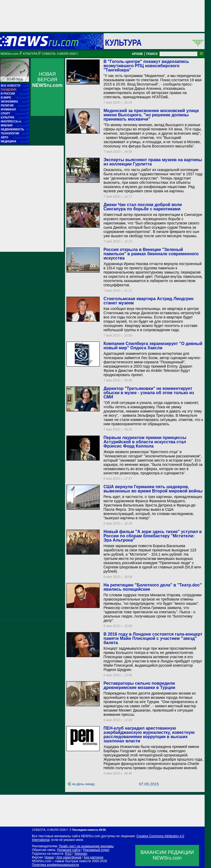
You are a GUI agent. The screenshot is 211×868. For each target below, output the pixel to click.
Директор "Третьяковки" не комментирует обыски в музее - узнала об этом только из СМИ (149, 393)
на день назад (83, 784)
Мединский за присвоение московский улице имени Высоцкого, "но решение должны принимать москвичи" (151, 115)
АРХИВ (137, 54)
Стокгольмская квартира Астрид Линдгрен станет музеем (148, 301)
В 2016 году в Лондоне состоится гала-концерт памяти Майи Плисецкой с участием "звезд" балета (153, 638)
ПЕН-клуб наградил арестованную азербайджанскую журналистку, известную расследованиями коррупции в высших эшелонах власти (149, 735)
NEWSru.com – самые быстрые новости (61, 861)
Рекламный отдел (96, 850)
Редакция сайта (69, 850)
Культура (123, 42)
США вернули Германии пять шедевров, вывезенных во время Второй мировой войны (153, 489)
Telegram (81, 854)
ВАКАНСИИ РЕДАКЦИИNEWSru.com (167, 855)
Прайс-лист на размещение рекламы (86, 846)
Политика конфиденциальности (55, 865)
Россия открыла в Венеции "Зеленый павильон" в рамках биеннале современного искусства (151, 254)
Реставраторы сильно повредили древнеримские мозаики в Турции (139, 685)
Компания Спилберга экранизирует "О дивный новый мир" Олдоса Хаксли (153, 346)
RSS (68, 854)
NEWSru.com (9, 54)
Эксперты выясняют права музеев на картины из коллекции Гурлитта (153, 162)
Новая (49, 857)
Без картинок (94, 857)
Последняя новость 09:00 (89, 830)
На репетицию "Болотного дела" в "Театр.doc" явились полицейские (153, 587)
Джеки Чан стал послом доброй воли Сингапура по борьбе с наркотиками (143, 207)
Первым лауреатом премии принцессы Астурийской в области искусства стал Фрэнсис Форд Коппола (145, 442)
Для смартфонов (69, 857)
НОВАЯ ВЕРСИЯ (47, 80)
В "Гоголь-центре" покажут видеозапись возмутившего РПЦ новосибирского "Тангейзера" (146, 66)
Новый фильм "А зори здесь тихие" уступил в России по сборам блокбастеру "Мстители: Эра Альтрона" (153, 536)
